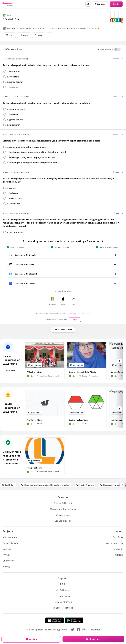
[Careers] (119, 555)
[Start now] (93, 639)
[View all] (10, 371)
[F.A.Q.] (63, 584)
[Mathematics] (10, 537)
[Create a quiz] (63, 515)
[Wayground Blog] (115, 543)
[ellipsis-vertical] (49, 35)
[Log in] (116, 4)
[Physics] (7, 555)
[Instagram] (84, 630)
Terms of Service (69, 314)
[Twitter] (73, 630)
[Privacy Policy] (63, 596)
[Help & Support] (63, 590)
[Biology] (6, 567)
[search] (88, 4)
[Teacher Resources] (63, 608)
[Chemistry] (8, 561)
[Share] (24, 35)
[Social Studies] (10, 543)
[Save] (39, 35)
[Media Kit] (118, 549)
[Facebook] (78, 630)
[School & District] (63, 503)
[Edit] (9, 35)
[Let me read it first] (63, 330)
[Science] (7, 549)
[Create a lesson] (63, 521)
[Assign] (31, 639)
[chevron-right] (119, 361)
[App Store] (54, 620)
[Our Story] (118, 537)
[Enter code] (100, 4)
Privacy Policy (84, 314)
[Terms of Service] (63, 602)
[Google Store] (74, 620)
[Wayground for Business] (63, 509)
